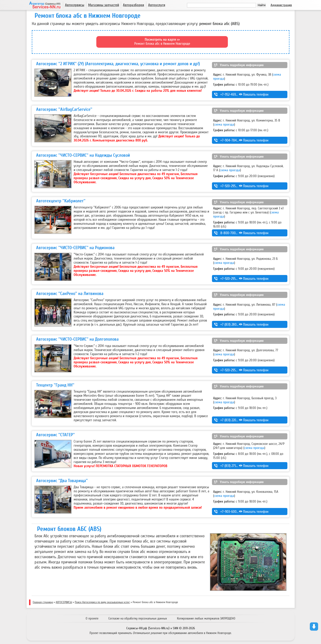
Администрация (281, 5)
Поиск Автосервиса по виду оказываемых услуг (102, 602)
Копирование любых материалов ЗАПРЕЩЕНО (206, 618)
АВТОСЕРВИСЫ (64, 602)
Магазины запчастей (104, 5)
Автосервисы (75, 5)
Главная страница (43, 602)
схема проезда (224, 124)
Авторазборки (133, 5)
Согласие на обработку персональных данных (138, 618)
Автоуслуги (157, 5)
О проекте (92, 618)
